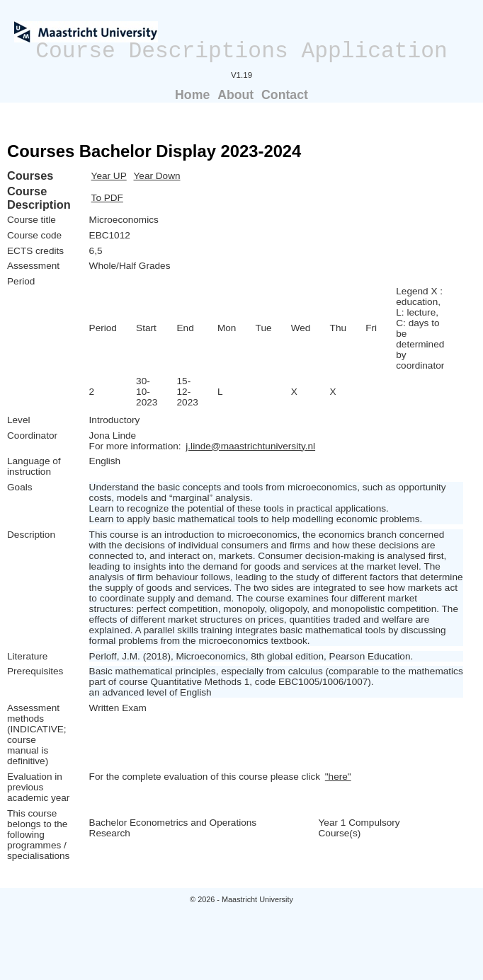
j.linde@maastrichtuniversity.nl (250, 446)
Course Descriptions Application (241, 51)
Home (192, 95)
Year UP (109, 176)
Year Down (157, 176)
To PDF (107, 198)
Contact (285, 95)
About (235, 95)
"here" (338, 777)
